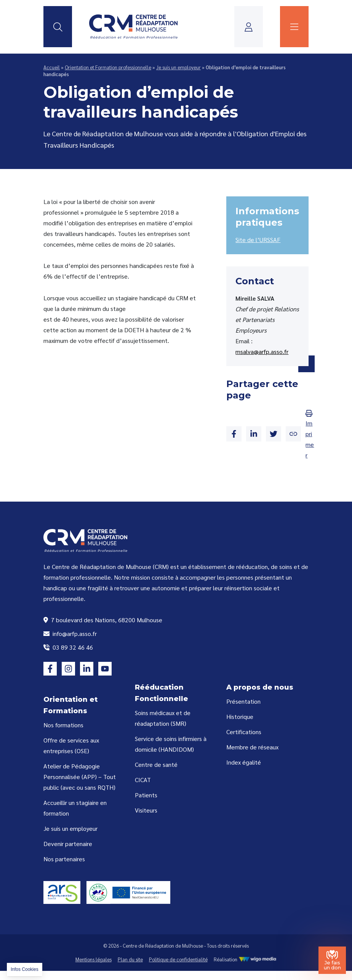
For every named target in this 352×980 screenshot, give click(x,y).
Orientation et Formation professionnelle (108, 67)
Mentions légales (94, 959)
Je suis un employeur (178, 67)
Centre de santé (156, 764)
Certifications (244, 732)
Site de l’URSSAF (258, 240)
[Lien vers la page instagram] (68, 668)
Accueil (52, 67)
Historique (240, 716)
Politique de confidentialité (178, 959)
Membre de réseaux (252, 747)
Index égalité (244, 762)
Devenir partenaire (68, 844)
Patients (146, 795)
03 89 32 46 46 (68, 647)
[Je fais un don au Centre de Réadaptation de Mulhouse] (332, 960)
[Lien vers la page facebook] (50, 668)
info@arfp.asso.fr (70, 633)
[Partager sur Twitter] (274, 434)
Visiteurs (146, 810)
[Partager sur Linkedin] (254, 434)
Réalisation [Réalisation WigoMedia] (245, 959)
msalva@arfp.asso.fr (262, 351)
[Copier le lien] (293, 434)
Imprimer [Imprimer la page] (310, 434)
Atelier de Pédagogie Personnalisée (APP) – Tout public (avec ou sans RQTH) (80, 777)
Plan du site (130, 959)
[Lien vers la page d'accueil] (134, 27)
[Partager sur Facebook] (234, 434)
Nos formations (63, 725)
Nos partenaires (64, 859)
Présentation (243, 701)
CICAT (143, 780)
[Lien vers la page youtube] (105, 668)
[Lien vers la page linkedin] (87, 668)
